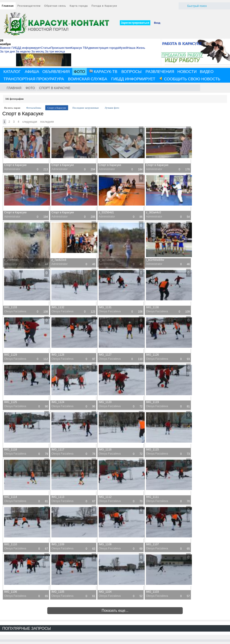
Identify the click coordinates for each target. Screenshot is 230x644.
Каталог (12, 72)
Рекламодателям (29, 6)
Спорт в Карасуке (55, 88)
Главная (8, 6)
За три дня (7, 51)
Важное (5, 48)
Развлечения (160, 72)
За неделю (23, 51)
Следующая (30, 122)
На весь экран (12, 108)
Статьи (46, 48)
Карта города (79, 6)
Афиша (32, 72)
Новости (187, 72)
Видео (207, 72)
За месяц (38, 51)
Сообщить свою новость (190, 79)
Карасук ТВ (79, 48)
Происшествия (61, 48)
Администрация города (103, 48)
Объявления (56, 72)
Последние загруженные (86, 108)
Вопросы (132, 72)
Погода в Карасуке (104, 6)
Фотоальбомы (34, 108)
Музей (123, 48)
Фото (80, 72)
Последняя (47, 122)
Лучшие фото (112, 108)
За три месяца (55, 51)
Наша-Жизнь (136, 48)
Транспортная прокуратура (34, 79)
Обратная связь (55, 6)
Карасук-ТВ (103, 72)
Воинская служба (88, 79)
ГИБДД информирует (26, 48)
